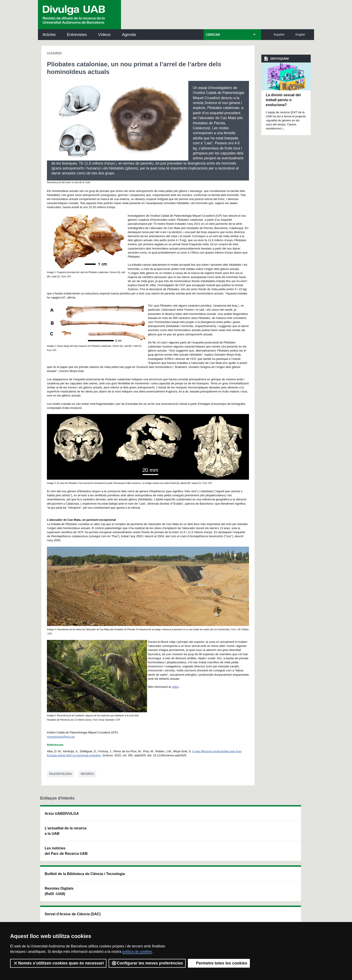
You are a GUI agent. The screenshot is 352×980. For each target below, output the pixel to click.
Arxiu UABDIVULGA (62, 814)
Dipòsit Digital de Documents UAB (168, 836)
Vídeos (104, 35)
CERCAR (213, 35)
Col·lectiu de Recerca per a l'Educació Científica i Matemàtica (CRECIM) (229, 839)
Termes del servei (132, 915)
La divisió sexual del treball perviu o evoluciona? (283, 100)
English (300, 35)
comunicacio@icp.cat (61, 737)
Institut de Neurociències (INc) (283, 816)
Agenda (129, 35)
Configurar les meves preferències (147, 963)
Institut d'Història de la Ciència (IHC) (227, 816)
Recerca (87, 774)
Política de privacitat (100, 915)
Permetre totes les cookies (219, 963)
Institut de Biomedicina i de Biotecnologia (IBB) (283, 862)
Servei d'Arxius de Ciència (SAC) (169, 816)
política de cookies (137, 952)
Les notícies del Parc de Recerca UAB (66, 851)
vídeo (175, 687)
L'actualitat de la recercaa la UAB (66, 831)
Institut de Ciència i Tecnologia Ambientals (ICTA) (281, 839)
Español (279, 35)
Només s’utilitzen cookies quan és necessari (58, 963)
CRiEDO (215, 859)
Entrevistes (77, 35)
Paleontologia (60, 774)
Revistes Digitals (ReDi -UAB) (113, 836)
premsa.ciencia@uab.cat (201, 891)
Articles (49, 35)
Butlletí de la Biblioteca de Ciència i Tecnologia (119, 816)
